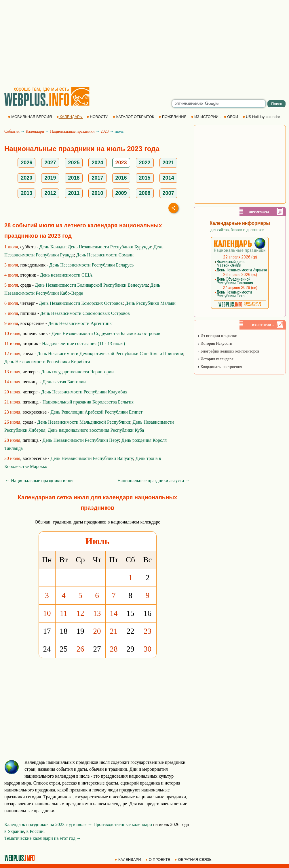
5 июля (11, 285)
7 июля (11, 313)
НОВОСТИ (98, 117)
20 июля (12, 392)
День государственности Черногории (77, 372)
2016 (121, 178)
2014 (168, 178)
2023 (104, 131)
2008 (145, 193)
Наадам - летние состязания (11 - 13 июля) (83, 343)
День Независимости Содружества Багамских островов (106, 333)
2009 (121, 193)
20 (97, 631)
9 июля (11, 323)
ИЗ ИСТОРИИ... (207, 117)
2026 (26, 163)
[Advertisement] (144, 43)
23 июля (12, 412)
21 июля (12, 402)
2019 (50, 178)
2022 (145, 163)
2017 (97, 178)
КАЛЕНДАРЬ (70, 117)
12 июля (12, 354)
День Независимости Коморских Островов (81, 303)
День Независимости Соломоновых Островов (85, 313)
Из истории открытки (217, 336)
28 (114, 649)
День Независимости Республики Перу (81, 440)
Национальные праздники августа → (154, 480)
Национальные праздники (72, 131)
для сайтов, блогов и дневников (240, 230)
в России (35, 831)
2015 (145, 178)
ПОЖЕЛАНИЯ (173, 117)
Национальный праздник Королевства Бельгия (88, 402)
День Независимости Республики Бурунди (109, 247)
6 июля (11, 303)
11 (64, 613)
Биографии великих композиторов (228, 351)
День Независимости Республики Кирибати (47, 362)
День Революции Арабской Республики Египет (96, 412)
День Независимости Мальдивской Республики (84, 422)
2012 (50, 193)
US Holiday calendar (262, 117)
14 (114, 613)
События (12, 131)
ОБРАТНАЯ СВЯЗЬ (194, 860)
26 (80, 649)
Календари (35, 131)
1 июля (11, 247)
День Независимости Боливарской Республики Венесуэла (91, 285)
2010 (97, 193)
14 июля (12, 382)
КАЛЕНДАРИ (128, 860)
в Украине (14, 831)
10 (47, 613)
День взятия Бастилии (64, 382)
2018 (74, 178)
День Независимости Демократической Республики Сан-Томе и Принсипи (110, 354)
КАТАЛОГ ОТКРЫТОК (134, 117)
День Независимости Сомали (105, 255)
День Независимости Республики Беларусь (91, 265)
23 (148, 631)
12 (80, 613)
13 (97, 613)
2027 (50, 163)
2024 (97, 163)
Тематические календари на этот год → (43, 838)
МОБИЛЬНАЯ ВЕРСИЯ (31, 117)
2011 (74, 193)
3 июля (11, 265)
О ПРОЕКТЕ (158, 860)
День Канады (52, 247)
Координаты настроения (220, 367)
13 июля (12, 372)
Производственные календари (123, 824)
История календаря (215, 359)
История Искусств (214, 343)
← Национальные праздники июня (39, 480)
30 (148, 649)
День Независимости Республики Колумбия (84, 392)
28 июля (12, 440)
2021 (168, 163)
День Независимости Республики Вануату (92, 458)
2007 (168, 193)
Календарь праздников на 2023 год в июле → (48, 824)
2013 (26, 193)
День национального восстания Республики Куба (96, 430)
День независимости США (66, 275)
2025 (74, 163)
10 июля (12, 333)
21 (114, 631)
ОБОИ (232, 117)
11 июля (12, 343)
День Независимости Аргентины (80, 323)
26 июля (12, 422)
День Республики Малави (150, 303)
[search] (219, 104)
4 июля (11, 275)
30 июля (12, 458)
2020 (26, 178)
